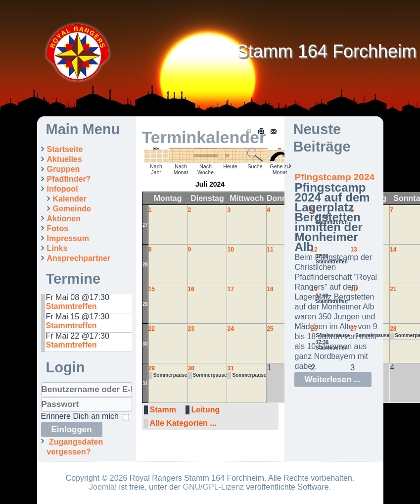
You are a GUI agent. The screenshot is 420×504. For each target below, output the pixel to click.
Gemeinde (72, 209)
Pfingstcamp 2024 (335, 177)
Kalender (70, 199)
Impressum (68, 238)
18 (270, 289)
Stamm (163, 410)
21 (393, 289)
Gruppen (64, 169)
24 (230, 329)
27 (145, 225)
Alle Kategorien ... (183, 423)
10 (230, 250)
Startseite (65, 149)
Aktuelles (65, 159)
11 (270, 250)
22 (152, 329)
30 (145, 344)
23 (191, 329)
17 (230, 289)
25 (270, 329)
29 (145, 304)
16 (191, 289)
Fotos (58, 228)
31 (145, 383)
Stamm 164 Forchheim (327, 51)
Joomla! (103, 487)
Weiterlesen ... (333, 379)
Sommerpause (170, 375)
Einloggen (72, 429)
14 (393, 250)
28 (145, 265)
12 (314, 250)
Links (57, 248)
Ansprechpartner (79, 258)
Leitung (206, 410)
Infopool (63, 189)
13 (353, 250)
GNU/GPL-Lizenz (214, 487)
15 (152, 289)
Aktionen (64, 219)
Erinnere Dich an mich (80, 416)
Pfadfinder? (69, 179)
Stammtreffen (71, 306)
